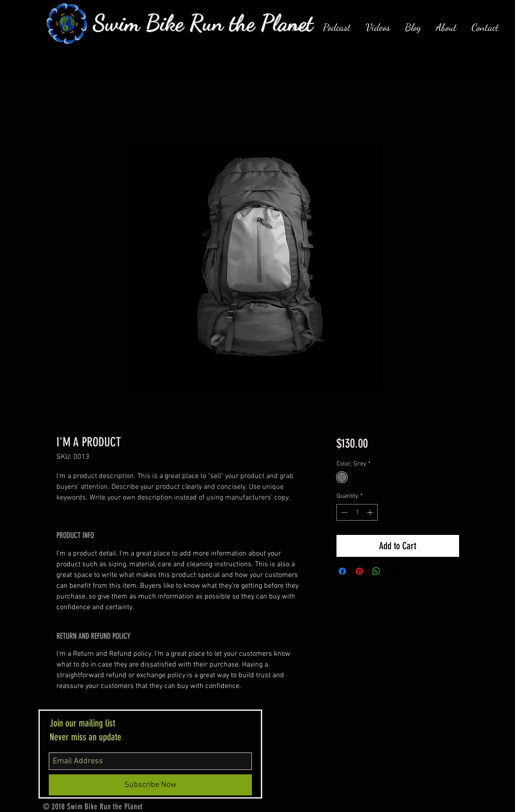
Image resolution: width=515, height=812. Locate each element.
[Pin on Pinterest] (359, 571)
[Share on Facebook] (342, 571)
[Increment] (371, 512)
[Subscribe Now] (150, 785)
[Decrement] (343, 512)
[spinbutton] (357, 512)
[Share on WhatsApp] (376, 571)
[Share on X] (393, 571)
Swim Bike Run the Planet (203, 23)
